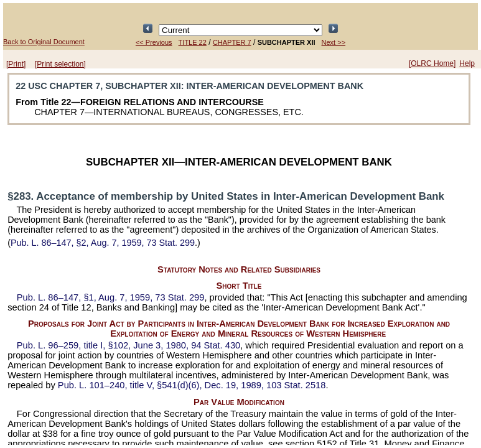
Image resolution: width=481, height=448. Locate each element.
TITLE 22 (193, 42)
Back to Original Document (44, 42)
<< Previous (154, 42)
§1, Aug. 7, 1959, (111, 297)
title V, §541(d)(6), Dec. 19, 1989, (192, 385)
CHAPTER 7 (232, 42)
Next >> (334, 42)
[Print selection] (60, 64)
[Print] (16, 64)
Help (467, 63)
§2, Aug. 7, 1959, (103, 243)
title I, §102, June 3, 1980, (128, 345)
